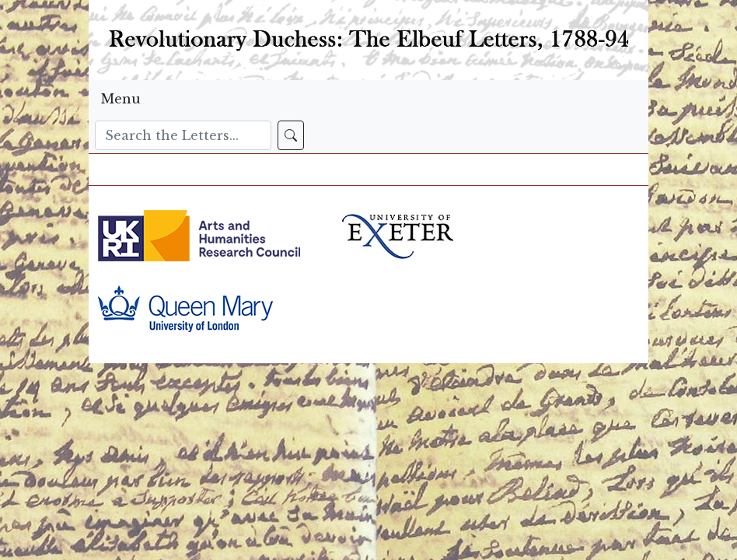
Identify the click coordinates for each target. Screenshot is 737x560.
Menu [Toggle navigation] (121, 99)
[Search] (183, 135)
